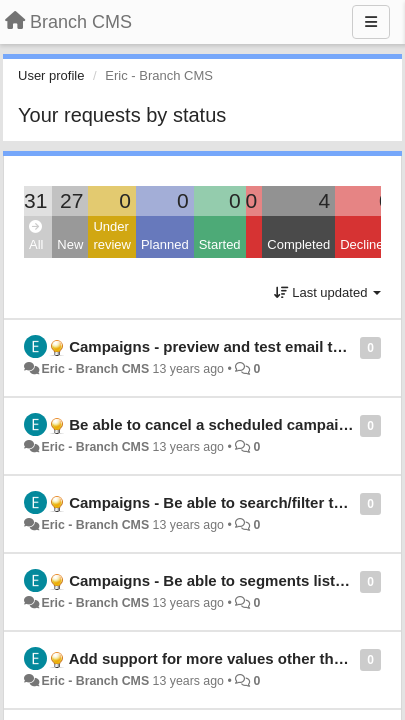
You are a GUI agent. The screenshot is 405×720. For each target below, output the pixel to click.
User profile (51, 75)
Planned (165, 244)
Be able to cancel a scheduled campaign (213, 424)
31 (35, 200)
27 (71, 200)
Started (220, 244)
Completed (298, 244)
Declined (365, 244)
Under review (112, 236)
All (36, 236)
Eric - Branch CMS (95, 369)
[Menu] (371, 22)
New (70, 244)
